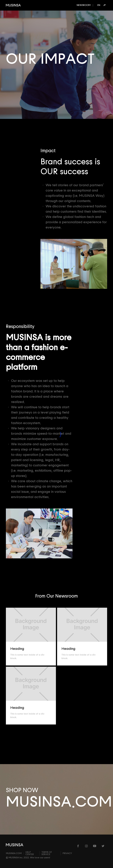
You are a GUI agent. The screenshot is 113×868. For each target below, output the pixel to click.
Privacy (67, 853)
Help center (30, 853)
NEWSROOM (84, 5)
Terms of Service (47, 853)
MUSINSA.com (14, 853)
